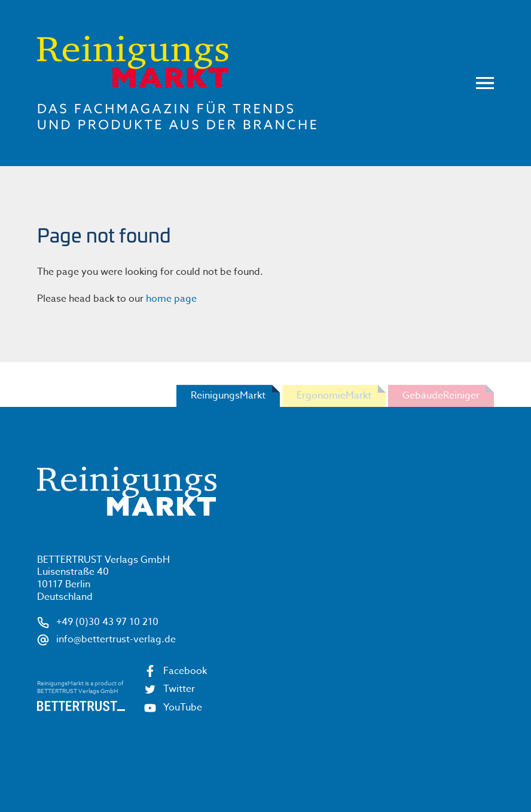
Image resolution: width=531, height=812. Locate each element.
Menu (485, 83)
